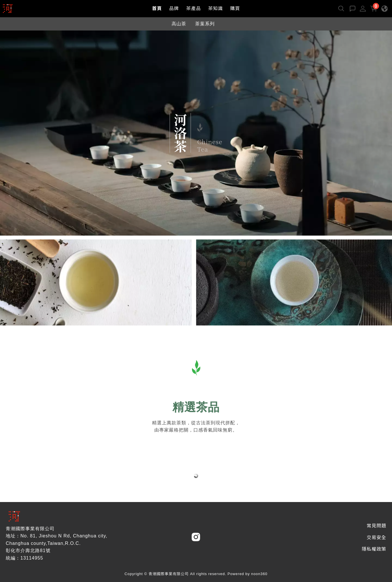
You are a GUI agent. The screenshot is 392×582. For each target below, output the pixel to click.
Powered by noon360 (248, 574)
